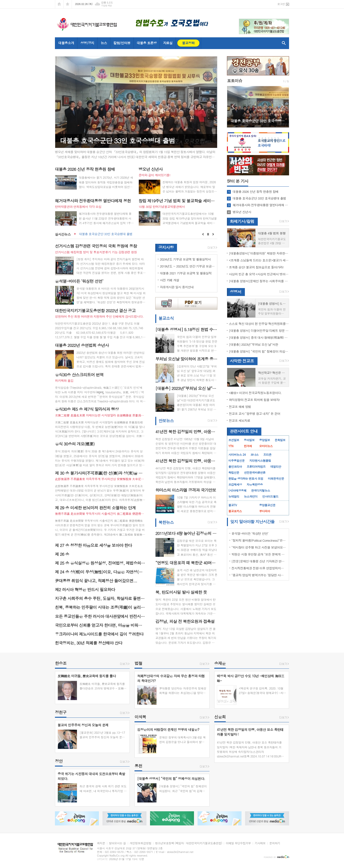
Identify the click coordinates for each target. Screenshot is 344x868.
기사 (238, 181)
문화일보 (280, 440)
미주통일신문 (236, 460)
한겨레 (248, 446)
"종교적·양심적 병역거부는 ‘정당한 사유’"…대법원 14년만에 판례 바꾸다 (259, 575)
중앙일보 (265, 440)
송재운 (220, 663)
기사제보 (260, 843)
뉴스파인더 (251, 496)
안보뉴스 (166, 421)
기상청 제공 (106, 6)
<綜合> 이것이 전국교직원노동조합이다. (255, 393)
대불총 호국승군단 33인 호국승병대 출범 (106, 234)
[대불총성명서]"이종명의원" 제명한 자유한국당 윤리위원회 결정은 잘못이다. (259, 253)
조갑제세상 (235, 484)
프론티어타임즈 (256, 466)
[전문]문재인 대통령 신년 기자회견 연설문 (259, 561)
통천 (138, 766)
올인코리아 (235, 466)
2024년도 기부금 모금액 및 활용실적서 (185, 259)
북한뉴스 (166, 522)
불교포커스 (235, 511)
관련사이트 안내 (244, 431)
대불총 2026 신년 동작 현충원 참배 (256, 192)
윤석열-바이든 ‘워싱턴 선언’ (250, 533)
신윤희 (220, 717)
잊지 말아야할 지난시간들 (252, 522)
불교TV (233, 505)
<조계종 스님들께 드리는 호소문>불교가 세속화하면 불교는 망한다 (259, 260)
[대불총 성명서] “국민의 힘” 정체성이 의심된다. (259, 351)
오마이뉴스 (266, 446)
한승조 (61, 663)
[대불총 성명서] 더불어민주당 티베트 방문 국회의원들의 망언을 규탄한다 (259, 331)
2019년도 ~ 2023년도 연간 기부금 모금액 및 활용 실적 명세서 (187, 266)
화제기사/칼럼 (242, 221)
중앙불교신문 (267, 505)
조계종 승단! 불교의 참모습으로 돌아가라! (256, 267)
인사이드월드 (270, 496)
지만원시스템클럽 (260, 460)
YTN (231, 446)
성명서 (236, 292)
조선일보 (234, 440)
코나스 (254, 454)
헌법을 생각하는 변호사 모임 (246, 478)
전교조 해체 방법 (240, 407)
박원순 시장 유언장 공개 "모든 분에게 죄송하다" (259, 554)
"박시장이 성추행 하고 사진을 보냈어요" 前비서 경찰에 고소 (259, 547)
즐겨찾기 (68, 4)
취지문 (101, 843)
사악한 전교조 (242, 361)
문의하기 (275, 843)
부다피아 (265, 511)
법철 (138, 663)
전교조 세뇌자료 (239, 420)
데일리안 (276, 466)
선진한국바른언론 (255, 472)
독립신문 (234, 472)
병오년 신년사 (242, 212)
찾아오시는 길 (117, 843)
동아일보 (249, 440)
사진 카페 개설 (169, 280)
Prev (203, 234)
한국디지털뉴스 (261, 490)
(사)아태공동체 (237, 490)
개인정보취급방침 (140, 843)
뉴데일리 (234, 496)
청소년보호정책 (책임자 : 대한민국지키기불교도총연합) (188, 843)
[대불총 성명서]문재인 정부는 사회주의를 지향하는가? (259, 281)
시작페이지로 (59, 4)
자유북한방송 (255, 484)
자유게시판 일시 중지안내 (177, 287)
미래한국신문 (276, 478)
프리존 (267, 454)
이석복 (140, 717)
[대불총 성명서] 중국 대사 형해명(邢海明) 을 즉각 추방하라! (259, 337)
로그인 (281, 4)
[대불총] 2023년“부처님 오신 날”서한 (253, 344)
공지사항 (166, 247)
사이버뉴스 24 (237, 454)
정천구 (61, 712)
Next (213, 234)
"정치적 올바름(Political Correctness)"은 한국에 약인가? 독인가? (259, 540)
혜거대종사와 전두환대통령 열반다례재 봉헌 (261, 205)
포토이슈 (235, 81)
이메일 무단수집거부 (238, 843)
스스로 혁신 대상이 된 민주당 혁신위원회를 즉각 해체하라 (259, 324)
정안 (59, 761)
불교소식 (166, 318)
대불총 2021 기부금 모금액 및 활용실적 (186, 273)
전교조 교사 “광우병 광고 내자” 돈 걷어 (255, 414)
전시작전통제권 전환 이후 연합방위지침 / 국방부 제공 (259, 568)
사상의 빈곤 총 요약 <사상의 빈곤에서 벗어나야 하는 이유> (259, 274)
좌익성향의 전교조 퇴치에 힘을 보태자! (254, 400)
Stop (208, 234)
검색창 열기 (283, 43)
